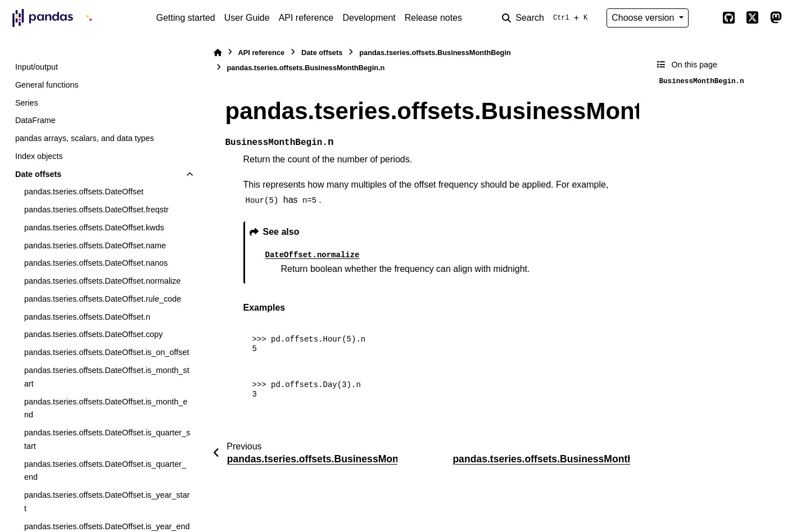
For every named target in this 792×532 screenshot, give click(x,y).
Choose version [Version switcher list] (644, 18)
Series (27, 103)
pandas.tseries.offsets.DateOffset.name (95, 245)
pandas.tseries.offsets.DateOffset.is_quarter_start (107, 439)
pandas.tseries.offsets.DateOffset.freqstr (96, 210)
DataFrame (35, 120)
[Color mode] (705, 18)
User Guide (247, 18)
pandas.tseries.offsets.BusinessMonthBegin (435, 53)
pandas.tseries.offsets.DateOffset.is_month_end (106, 408)
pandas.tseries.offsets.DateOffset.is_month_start (107, 377)
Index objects (39, 156)
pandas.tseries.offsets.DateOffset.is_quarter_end (105, 471)
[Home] (218, 53)
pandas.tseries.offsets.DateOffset (84, 192)
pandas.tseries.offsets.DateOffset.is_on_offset (107, 352)
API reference (306, 18)
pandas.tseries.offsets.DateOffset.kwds (94, 228)
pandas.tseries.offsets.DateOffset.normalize (103, 281)
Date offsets (38, 174)
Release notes (433, 18)
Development (369, 18)
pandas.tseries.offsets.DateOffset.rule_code (103, 299)
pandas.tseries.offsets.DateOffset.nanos (96, 263)
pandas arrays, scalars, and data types (85, 138)
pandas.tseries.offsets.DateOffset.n (87, 317)
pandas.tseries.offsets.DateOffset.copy (94, 334)
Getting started (186, 18)
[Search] (547, 18)
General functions (47, 85)
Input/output (37, 67)
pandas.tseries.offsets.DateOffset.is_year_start (107, 502)
